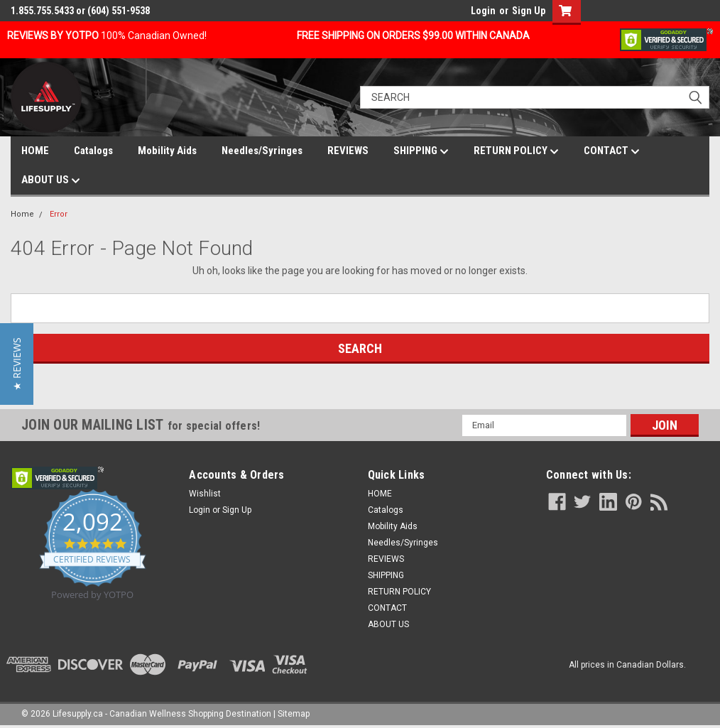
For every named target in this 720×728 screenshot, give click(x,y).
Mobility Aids (167, 151)
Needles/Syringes (262, 151)
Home (22, 214)
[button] (17, 364)
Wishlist (205, 494)
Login (483, 11)
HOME (35, 151)
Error (59, 214)
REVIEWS (348, 151)
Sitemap (294, 714)
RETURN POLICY (516, 151)
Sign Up (529, 11)
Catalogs (93, 151)
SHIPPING (421, 151)
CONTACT (612, 151)
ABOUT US (51, 180)
